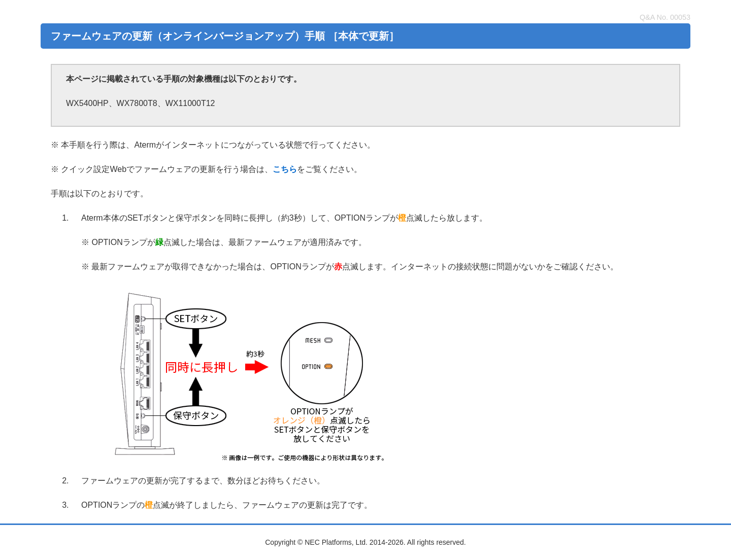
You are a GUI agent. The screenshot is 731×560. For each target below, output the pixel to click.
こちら (285, 169)
